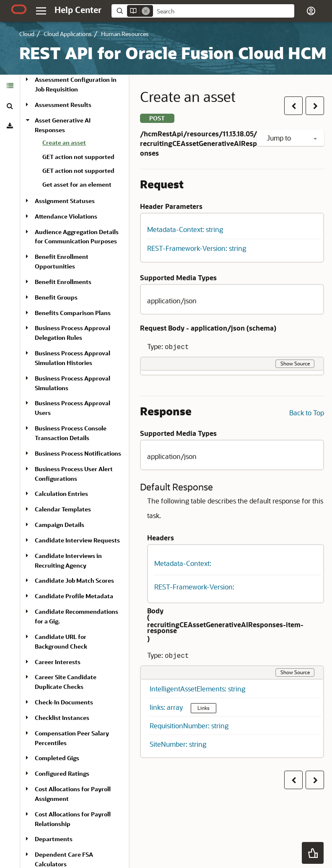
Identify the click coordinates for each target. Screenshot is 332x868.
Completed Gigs (57, 758)
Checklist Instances (62, 718)
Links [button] (204, 708)
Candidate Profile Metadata (74, 596)
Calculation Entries (61, 494)
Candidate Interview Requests (77, 540)
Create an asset (64, 142)
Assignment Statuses (65, 201)
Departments (54, 839)
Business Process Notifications (78, 453)
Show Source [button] (295, 363)
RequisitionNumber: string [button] (189, 726)
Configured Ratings (62, 773)
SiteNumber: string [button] (178, 744)
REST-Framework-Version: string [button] (197, 248)
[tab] (10, 86)
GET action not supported (78, 157)
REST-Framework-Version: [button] (194, 587)
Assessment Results (63, 105)
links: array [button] (167, 707)
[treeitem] (82, 144)
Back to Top (307, 413)
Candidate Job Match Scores (74, 580)
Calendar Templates (63, 509)
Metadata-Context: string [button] (185, 229)
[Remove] (146, 11)
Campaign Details (60, 525)
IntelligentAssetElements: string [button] (197, 689)
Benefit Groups (56, 297)
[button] (311, 11)
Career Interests (58, 662)
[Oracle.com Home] (19, 9)
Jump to (292, 138)
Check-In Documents (64, 702)
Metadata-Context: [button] (183, 563)
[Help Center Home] (78, 10)
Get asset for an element (77, 184)
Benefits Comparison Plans (73, 313)
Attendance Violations (66, 216)
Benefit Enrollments (63, 282)
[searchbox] (224, 11)
